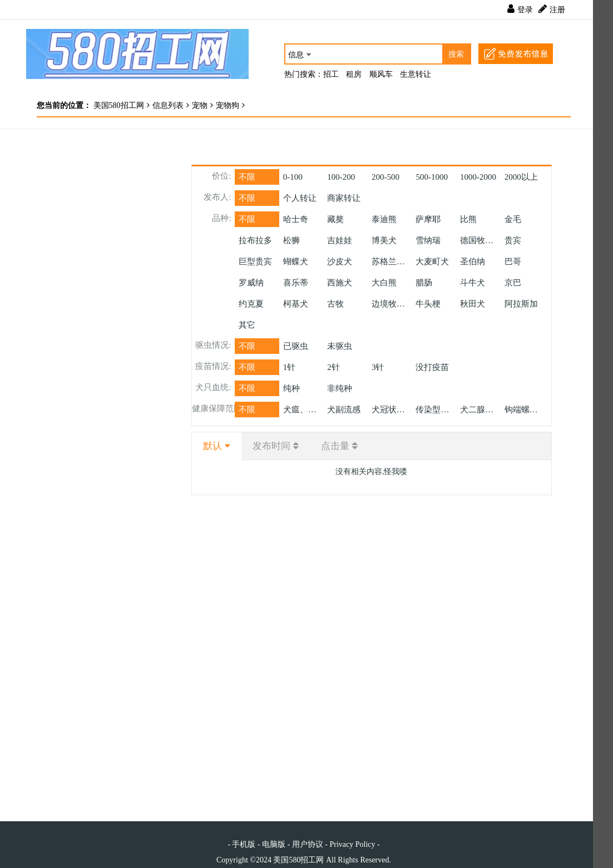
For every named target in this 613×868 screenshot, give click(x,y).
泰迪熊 (384, 219)
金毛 (513, 219)
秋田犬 (473, 304)
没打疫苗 (432, 367)
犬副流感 (344, 410)
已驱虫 (296, 346)
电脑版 (274, 844)
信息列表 (168, 105)
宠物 (200, 105)
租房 (354, 74)
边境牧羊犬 (392, 304)
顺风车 (381, 74)
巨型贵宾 (255, 262)
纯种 (291, 388)
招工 (331, 74)
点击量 (335, 446)
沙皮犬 (340, 262)
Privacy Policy (352, 844)
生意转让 (416, 74)
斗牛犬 (473, 283)
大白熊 (384, 283)
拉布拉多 (255, 240)
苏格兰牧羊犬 (392, 262)
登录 (525, 10)
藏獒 (335, 219)
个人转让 (300, 198)
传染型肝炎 (436, 410)
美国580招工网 (118, 105)
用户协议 (308, 844)
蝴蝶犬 (296, 262)
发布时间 (271, 446)
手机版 (244, 844)
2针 (333, 367)
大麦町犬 (432, 262)
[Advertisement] (97, 304)
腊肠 (424, 283)
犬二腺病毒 (480, 410)
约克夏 (251, 304)
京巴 (513, 283)
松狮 (291, 240)
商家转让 (344, 198)
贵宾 (513, 240)
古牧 (335, 304)
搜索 (456, 54)
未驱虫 (340, 346)
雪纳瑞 (428, 240)
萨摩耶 (428, 219)
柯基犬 (296, 304)
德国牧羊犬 (480, 240)
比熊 (468, 219)
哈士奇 (296, 219)
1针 (290, 367)
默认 (212, 446)
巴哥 (513, 262)
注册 (557, 10)
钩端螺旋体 (525, 410)
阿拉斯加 (521, 304)
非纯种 (340, 388)
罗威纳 (251, 283)
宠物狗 (228, 105)
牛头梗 (428, 304)
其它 (247, 325)
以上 (521, 177)
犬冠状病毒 (392, 410)
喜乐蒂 (296, 283)
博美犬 (384, 240)
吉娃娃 (340, 240)
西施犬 (340, 283)
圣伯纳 (473, 262)
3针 (378, 367)
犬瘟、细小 (303, 410)
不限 (247, 177)
